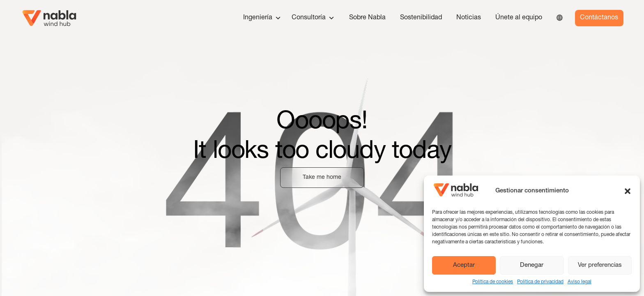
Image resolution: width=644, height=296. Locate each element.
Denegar (532, 265)
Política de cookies (493, 282)
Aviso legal (580, 282)
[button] (628, 191)
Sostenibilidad (421, 18)
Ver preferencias (600, 265)
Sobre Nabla (367, 18)
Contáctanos (599, 18)
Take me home (322, 178)
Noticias (469, 18)
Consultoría (313, 18)
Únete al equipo (519, 18)
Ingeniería (262, 18)
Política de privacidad (540, 282)
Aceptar (464, 265)
